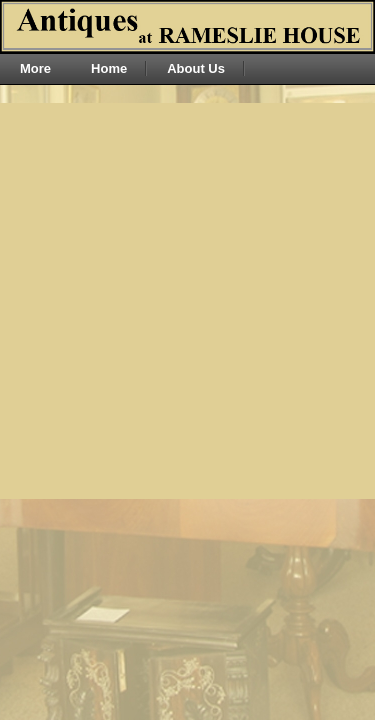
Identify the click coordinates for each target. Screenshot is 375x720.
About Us (196, 68)
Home (109, 68)
